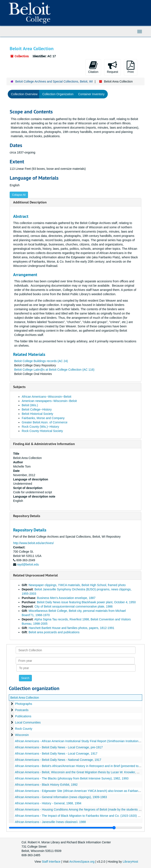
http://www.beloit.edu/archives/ (33, 543)
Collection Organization (58, 94)
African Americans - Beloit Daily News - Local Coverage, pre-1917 (59, 747)
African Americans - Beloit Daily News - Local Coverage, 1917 (56, 754)
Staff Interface (51, 862)
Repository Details (27, 516)
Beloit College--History (37, 409)
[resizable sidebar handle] (75, 828)
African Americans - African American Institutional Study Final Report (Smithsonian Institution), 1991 (81, 741)
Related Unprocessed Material (35, 575)
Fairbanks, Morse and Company (43, 418)
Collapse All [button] (19, 195)
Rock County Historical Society (42, 431)
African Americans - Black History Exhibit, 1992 (46, 785)
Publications (23, 716)
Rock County (24, 729)
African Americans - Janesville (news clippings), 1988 (50, 822)
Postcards (22, 710)
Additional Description (30, 202)
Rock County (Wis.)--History (40, 427)
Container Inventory (91, 94)
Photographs (24, 704)
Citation (93, 67)
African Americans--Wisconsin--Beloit (46, 397)
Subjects (19, 387)
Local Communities (28, 722)
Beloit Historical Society (37, 414)
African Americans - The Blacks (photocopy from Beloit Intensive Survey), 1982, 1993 (72, 778)
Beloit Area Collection (25, 698)
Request (112, 67)
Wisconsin (22, 735)
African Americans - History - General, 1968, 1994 (48, 803)
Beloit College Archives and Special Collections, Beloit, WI (54, 81)
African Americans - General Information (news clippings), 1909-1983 (61, 797)
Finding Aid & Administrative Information (44, 444)
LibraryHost (130, 862)
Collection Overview (24, 94)
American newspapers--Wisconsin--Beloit (49, 401)
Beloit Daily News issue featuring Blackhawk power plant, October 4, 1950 (86, 602)
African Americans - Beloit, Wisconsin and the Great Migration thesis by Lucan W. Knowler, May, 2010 (83, 772)
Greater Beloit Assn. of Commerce (45, 422)
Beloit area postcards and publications (54, 632)
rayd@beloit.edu (28, 564)
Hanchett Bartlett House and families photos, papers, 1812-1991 (71, 628)
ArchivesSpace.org (82, 862)
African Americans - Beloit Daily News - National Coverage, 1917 (58, 760)
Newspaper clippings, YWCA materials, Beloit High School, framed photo (77, 585)
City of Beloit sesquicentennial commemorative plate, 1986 (73, 606)
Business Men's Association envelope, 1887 (66, 598)
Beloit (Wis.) (30, 405)
